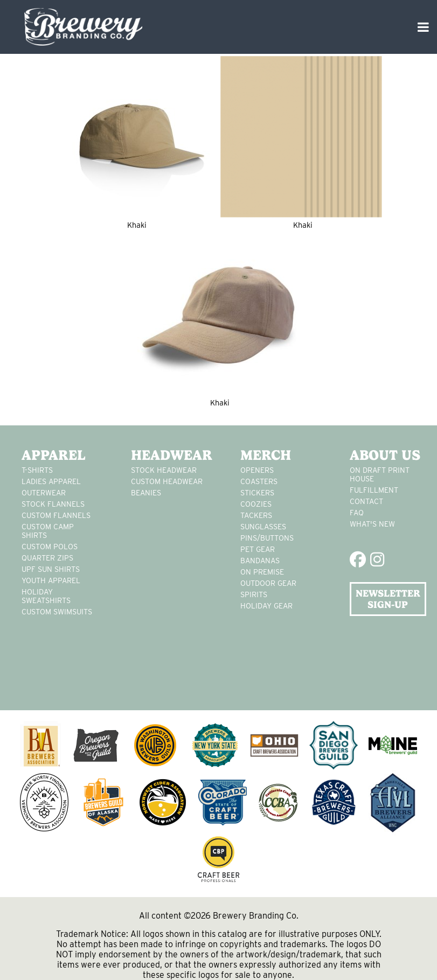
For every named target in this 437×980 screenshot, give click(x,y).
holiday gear (266, 606)
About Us (385, 455)
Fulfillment (374, 490)
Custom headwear (167, 481)
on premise (262, 572)
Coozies (256, 504)
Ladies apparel (51, 481)
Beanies (146, 493)
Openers (257, 470)
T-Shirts (37, 470)
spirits (254, 594)
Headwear (169, 455)
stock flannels (53, 504)
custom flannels (56, 515)
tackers (256, 515)
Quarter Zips (47, 558)
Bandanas (260, 561)
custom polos (50, 547)
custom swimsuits (57, 612)
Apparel (54, 455)
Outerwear (44, 493)
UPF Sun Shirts (51, 569)
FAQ (357, 513)
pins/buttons (267, 538)
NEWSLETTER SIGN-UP (388, 599)
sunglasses (263, 527)
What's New (372, 524)
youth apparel (51, 580)
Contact (366, 501)
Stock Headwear (164, 470)
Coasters (259, 481)
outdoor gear (268, 583)
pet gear (258, 549)
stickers (257, 493)
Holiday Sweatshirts (46, 596)
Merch (266, 455)
